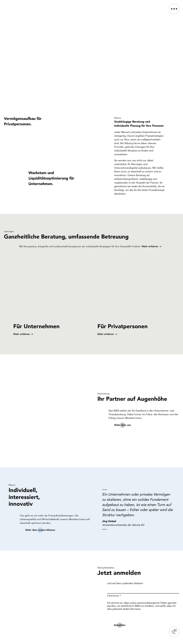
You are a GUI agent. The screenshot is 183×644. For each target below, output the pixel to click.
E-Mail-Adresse (113, 596)
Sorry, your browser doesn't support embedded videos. (91, 59)
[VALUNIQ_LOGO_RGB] (17, 5)
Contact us (174, 632)
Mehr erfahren (150, 246)
